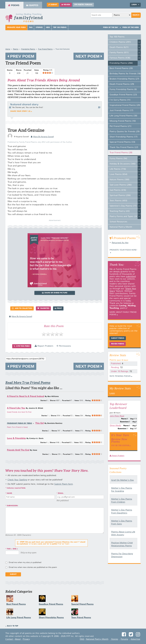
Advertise (135, 639)
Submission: (12, 506)
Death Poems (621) (119, 47)
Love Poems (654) (118, 174)
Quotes (32, 5)
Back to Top (13, 626)
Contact (9, 639)
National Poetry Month (121, 227)
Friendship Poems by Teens (19, 423)
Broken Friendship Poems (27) (124, 79)
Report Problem (44, 346)
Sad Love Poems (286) (121, 185)
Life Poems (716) (118, 169)
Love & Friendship (16, 438)
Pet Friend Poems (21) (120, 126)
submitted (131, 277)
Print (58, 308)
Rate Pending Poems (120, 376)
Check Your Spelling (17, 480)
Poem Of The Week (131, 28)
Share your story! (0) (20, 111)
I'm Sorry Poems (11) (120, 100)
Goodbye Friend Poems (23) (123, 95)
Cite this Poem (22, 346)
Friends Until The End (18, 450)
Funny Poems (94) (118, 159)
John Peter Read (117, 416)
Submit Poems (118, 338)
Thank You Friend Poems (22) (124, 147)
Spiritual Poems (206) (120, 195)
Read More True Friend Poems (28, 383)
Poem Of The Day (111, 28)
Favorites (43, 308)
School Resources (118, 222)
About (18, 639)
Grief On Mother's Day (123, 480)
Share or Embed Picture (55, 293)
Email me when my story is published (25, 562)
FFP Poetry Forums (83, 5)
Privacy (26, 639)
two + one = (12, 549)
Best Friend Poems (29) (121, 68)
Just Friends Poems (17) (121, 111)
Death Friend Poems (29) (122, 84)
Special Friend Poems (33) (122, 142)
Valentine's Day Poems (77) (123, 206)
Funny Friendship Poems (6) (123, 89)
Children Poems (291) (120, 42)
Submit (53, 5)
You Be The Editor (120, 446)
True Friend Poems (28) (121, 153)
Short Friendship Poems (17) (124, 137)
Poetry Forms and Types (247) (124, 217)
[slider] (48, 73)
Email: (61, 493)
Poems (14, 5)
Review (66, 5)
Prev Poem (21, 56)
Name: (10, 493)
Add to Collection (22, 308)
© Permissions (64, 346)
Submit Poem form (64, 484)
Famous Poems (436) (120, 58)
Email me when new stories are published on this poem (33, 567)
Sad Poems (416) (118, 190)
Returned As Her (120, 243)
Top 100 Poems (60, 28)
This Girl (40, 423)
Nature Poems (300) (119, 180)
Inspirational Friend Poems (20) (125, 105)
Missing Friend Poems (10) (123, 121)
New (48, 28)
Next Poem (89, 56)
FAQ (31, 28)
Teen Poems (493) (118, 201)
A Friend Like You (16, 408)
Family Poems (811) (119, 53)
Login (135, 5)
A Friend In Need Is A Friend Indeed (26, 396)
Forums (124, 639)
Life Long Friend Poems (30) (123, 116)
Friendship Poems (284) (121, 63)
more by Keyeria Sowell (42, 137)
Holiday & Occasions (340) (123, 164)
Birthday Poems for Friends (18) (125, 74)
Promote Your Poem (16, 28)
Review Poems (118, 344)
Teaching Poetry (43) (120, 211)
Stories (39, 28)
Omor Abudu (115, 425)
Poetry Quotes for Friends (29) (125, 132)
